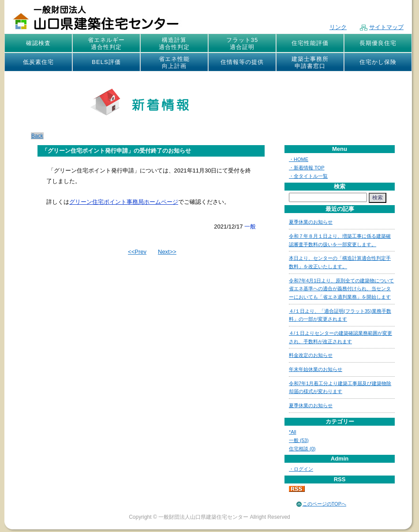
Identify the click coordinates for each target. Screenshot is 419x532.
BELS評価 (106, 62)
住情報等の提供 (242, 62)
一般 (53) (299, 440)
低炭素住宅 (38, 62)
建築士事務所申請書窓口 (310, 62)
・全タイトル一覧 (308, 176)
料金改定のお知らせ (311, 355)
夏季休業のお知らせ (311, 222)
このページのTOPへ (324, 504)
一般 (250, 227)
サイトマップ (382, 27)
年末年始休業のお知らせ (316, 369)
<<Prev (137, 252)
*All (293, 432)
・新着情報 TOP (307, 168)
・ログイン (301, 469)
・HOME (299, 159)
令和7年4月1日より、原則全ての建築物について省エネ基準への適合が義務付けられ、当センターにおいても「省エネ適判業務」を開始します (341, 289)
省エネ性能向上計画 (174, 62)
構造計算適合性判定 (174, 43)
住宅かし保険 (378, 62)
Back (37, 136)
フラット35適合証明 (242, 43)
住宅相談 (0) (302, 449)
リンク (338, 27)
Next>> (167, 252)
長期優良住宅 (378, 43)
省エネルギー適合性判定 (106, 43)
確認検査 (38, 43)
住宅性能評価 (310, 43)
